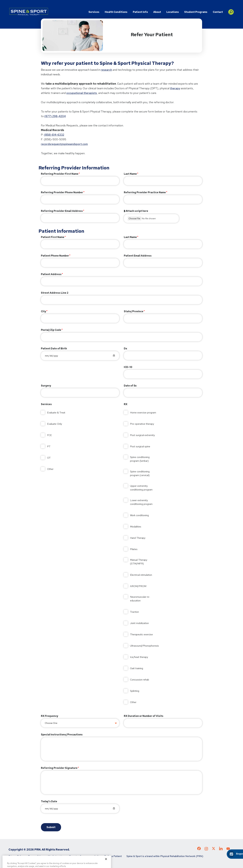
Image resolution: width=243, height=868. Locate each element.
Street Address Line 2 (55, 293)
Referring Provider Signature (59, 768)
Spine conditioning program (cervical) (140, 473)
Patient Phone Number (55, 256)
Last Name (130, 174)
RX (126, 404)
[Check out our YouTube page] (228, 849)
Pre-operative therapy (142, 424)
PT (49, 446)
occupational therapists (82, 93)
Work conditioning (139, 515)
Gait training (137, 668)
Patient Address (51, 274)
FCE (49, 435)
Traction (134, 612)
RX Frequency (50, 716)
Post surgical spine (140, 446)
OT (49, 458)
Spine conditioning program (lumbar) (140, 459)
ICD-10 (128, 367)
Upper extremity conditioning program (141, 488)
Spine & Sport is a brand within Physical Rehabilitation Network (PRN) (165, 856)
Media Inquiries (56, 856)
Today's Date (49, 801)
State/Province (134, 311)
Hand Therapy (138, 538)
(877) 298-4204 (55, 116)
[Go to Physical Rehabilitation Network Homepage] (29, 12)
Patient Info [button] (140, 12)
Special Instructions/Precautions (62, 735)
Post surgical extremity (142, 435)
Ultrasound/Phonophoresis (144, 646)
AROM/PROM (138, 586)
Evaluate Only (55, 424)
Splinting (135, 691)
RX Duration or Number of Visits (144, 716)
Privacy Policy (16, 856)
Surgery (46, 386)
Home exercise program (143, 413)
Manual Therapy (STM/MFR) (139, 562)
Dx (125, 349)
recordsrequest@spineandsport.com (64, 144)
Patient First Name (53, 237)
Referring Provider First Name (60, 174)
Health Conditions (116, 12)
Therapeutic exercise (141, 634)
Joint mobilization (139, 623)
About (157, 12)
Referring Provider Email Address (62, 211)
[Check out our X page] (214, 849)
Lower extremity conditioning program (141, 502)
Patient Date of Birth (54, 349)
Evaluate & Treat (56, 413)
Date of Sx (130, 386)
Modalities (136, 527)
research (106, 70)
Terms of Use (36, 856)
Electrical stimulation (141, 575)
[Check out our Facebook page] (199, 849)
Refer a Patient (113, 856)
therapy (175, 88)
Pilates (134, 549)
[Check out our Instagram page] (206, 850)
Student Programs (196, 12)
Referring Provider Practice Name (145, 192)
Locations (173, 12)
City (43, 311)
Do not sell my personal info (84, 856)
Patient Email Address (138, 256)
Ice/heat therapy (139, 657)
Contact (218, 12)
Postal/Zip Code (51, 330)
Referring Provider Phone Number (62, 192)
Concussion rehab (140, 680)
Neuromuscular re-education (140, 599)
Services (94, 12)
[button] (231, 11)
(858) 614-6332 (54, 135)
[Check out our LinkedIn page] (221, 850)
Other (50, 469)
